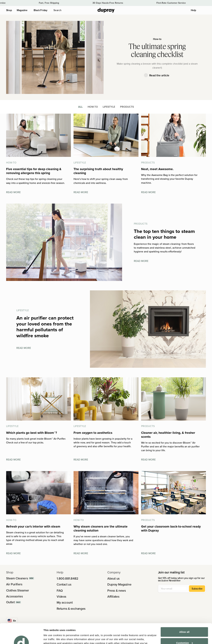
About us (113, 578)
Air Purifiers (14, 584)
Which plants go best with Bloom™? (32, 433)
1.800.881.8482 (67, 578)
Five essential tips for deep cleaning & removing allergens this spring (34, 171)
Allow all (184, 613)
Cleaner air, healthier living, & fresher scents (168, 435)
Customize (184, 624)
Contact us (64, 584)
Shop (9, 10)
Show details (51, 637)
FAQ (60, 591)
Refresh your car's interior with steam (33, 526)
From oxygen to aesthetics (93, 433)
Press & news (117, 591)
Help (193, 10)
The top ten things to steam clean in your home (164, 234)
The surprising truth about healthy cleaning (98, 171)
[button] (57, 10)
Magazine (22, 10)
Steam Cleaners (17, 578)
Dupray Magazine (119, 584)
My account (65, 603)
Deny (184, 635)
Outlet (10, 602)
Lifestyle (109, 107)
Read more (13, 192)
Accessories (14, 596)
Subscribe (197, 589)
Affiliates (113, 597)
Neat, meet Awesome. (157, 169)
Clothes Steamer (18, 590)
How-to (157, 39)
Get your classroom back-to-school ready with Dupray (171, 528)
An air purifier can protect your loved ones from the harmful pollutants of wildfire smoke (45, 327)
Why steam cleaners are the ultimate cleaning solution (101, 528)
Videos (61, 597)
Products (127, 107)
